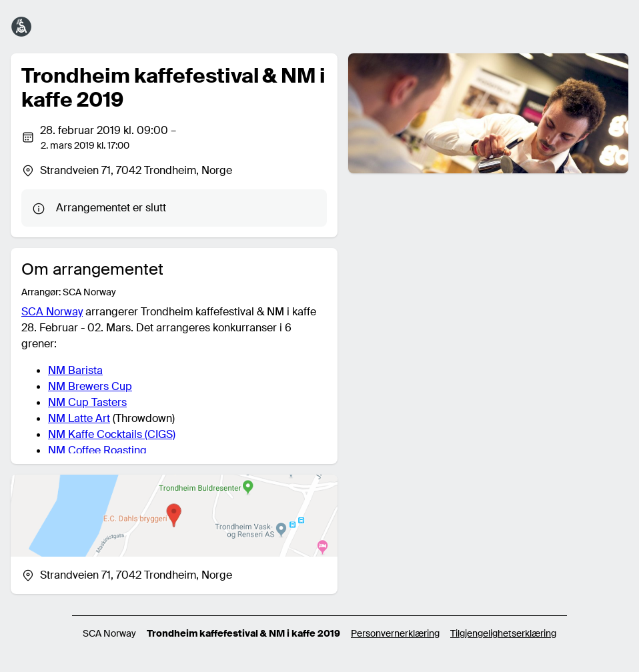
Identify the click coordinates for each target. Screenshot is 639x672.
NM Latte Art (79, 418)
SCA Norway (52, 312)
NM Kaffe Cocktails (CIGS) (112, 434)
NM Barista (75, 370)
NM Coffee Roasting (97, 450)
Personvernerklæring (395, 633)
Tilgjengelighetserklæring (503, 633)
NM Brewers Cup (90, 386)
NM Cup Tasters (87, 402)
